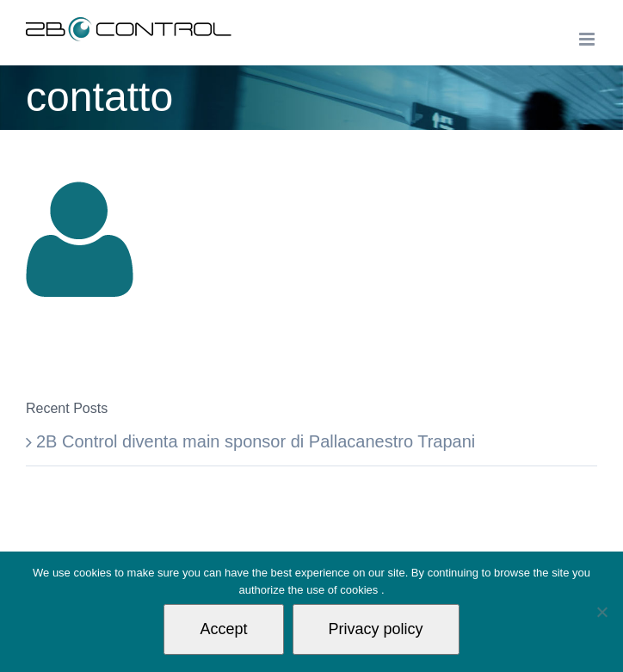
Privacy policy (376, 629)
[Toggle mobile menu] (588, 39)
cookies (361, 590)
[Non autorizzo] (601, 612)
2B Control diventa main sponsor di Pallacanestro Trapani (256, 441)
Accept (223, 629)
